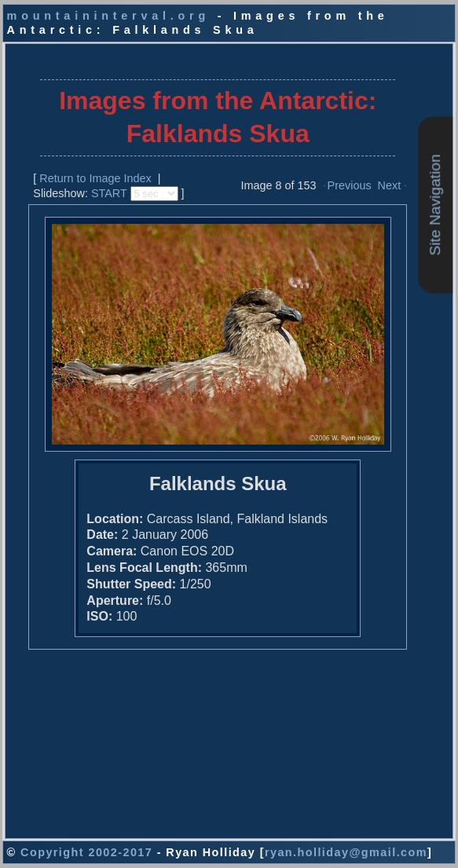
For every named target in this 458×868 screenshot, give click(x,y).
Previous (350, 185)
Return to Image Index (95, 178)
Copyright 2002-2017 (86, 852)
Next (390, 185)
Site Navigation (435, 205)
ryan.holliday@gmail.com (346, 852)
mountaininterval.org (108, 16)
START (109, 193)
